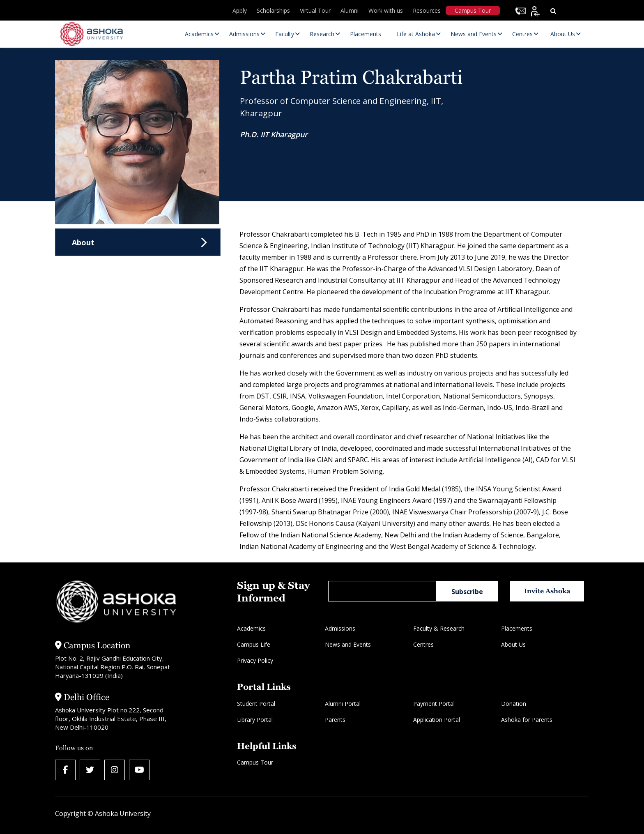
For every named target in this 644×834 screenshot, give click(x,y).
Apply (240, 10)
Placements (517, 628)
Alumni (350, 10)
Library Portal (255, 720)
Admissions (340, 628)
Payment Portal (434, 704)
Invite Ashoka (547, 591)
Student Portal (256, 704)
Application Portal (437, 720)
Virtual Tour (315, 10)
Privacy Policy (255, 660)
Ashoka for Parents (527, 720)
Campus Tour (473, 10)
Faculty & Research (439, 628)
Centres (423, 644)
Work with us (386, 10)
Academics (251, 628)
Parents (335, 720)
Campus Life (254, 644)
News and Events (348, 644)
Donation (514, 704)
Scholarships (273, 10)
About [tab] (83, 242)
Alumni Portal (343, 704)
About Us (513, 644)
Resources (427, 10)
